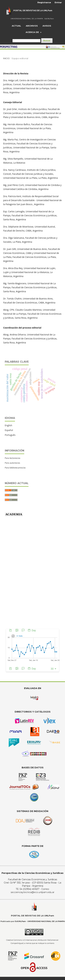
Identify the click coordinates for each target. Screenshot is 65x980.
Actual (16, 26)
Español (9, 430)
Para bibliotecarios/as (15, 468)
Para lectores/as (13, 458)
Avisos (47, 26)
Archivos (32, 26)
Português (10, 435)
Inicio (6, 58)
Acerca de (33, 32)
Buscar (47, 41)
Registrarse (44, 2)
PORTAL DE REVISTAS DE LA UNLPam (33, 10)
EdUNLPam (49, 19)
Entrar (58, 2)
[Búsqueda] (26, 41)
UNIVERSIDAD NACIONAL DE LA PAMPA (27, 19)
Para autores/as (12, 463)
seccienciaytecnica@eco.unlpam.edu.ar (32, 892)
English (8, 425)
